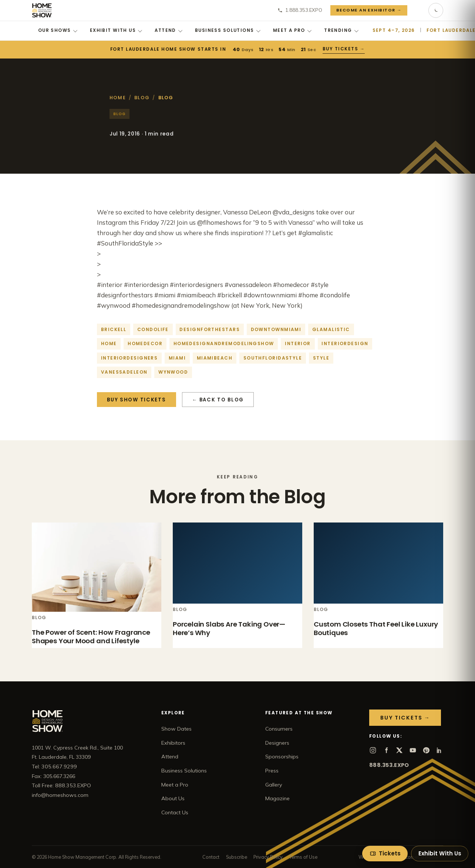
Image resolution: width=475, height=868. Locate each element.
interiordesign (345, 343)
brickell (114, 329)
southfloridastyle (273, 358)
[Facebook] (386, 750)
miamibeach (215, 358)
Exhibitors (173, 743)
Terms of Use (303, 857)
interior (298, 343)
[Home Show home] (42, 10)
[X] (400, 750)
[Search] (418, 10)
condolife (153, 329)
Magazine (277, 798)
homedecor (145, 343)
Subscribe (237, 857)
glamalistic (331, 329)
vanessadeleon (124, 372)
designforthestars (209, 329)
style (321, 358)
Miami (177, 358)
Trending (341, 30)
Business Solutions (228, 30)
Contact (211, 857)
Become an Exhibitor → (369, 10)
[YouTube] (413, 750)
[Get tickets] (385, 854)
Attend (169, 30)
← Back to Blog (218, 400)
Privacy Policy (268, 857)
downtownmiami (276, 329)
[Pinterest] (426, 750)
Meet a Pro (292, 30)
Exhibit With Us (116, 30)
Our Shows (58, 30)
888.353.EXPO (389, 765)
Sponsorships (282, 757)
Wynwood (173, 372)
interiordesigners (129, 358)
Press (272, 771)
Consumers (279, 729)
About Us (173, 798)
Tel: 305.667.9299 (54, 767)
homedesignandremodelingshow (224, 343)
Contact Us (175, 812)
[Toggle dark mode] (436, 10)
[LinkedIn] (439, 750)
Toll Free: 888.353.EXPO (61, 785)
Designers (277, 743)
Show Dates (176, 729)
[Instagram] (373, 750)
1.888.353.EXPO (300, 10)
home (109, 343)
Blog (142, 98)
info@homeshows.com (60, 795)
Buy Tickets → (344, 49)
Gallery (274, 785)
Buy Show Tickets (136, 400)
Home (118, 98)
